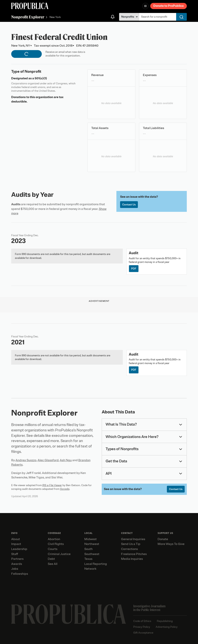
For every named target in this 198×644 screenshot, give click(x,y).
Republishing (165, 621)
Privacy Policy (142, 627)
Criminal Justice (59, 554)
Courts (53, 549)
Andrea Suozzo (26, 460)
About (16, 539)
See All (53, 564)
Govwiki (65, 489)
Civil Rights (56, 544)
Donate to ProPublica (169, 6)
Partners (17, 559)
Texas (88, 559)
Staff (15, 554)
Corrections (129, 549)
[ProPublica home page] (69, 614)
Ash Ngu (66, 460)
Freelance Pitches (134, 554)
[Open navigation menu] (145, 6)
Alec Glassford (48, 460)
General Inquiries (133, 539)
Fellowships (20, 574)
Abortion (54, 539)
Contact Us (129, 205)
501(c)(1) (41, 78)
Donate (163, 539)
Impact (16, 544)
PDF (134, 269)
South (88, 549)
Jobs (15, 569)
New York (55, 17)
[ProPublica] (30, 6)
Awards (17, 564)
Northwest (92, 544)
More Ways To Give (171, 544)
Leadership (19, 549)
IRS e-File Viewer (52, 485)
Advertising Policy (167, 627)
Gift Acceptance (143, 633)
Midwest (90, 539)
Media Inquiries (132, 559)
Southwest (92, 554)
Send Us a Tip (131, 544)
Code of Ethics (142, 621)
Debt (51, 559)
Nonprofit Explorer (28, 17)
